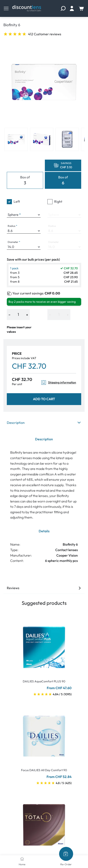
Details (44, 531)
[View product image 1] (16, 139)
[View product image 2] (42, 139)
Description (44, 423)
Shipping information (59, 383)
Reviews (44, 588)
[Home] (22, 859)
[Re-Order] (66, 854)
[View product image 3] (67, 139)
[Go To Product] (44, 645)
